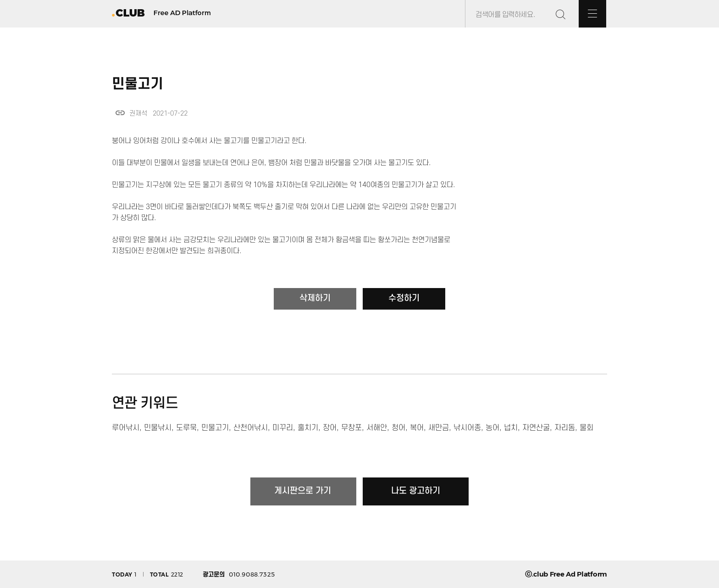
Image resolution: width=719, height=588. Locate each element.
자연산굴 (536, 428)
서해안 (377, 428)
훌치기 (308, 428)
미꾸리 (283, 428)
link (120, 113)
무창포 (351, 428)
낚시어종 (467, 428)
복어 (417, 428)
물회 (586, 428)
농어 (492, 428)
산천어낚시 (251, 428)
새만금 (439, 428)
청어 (398, 428)
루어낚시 (126, 428)
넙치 (511, 428)
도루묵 (186, 428)
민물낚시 (158, 428)
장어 (330, 428)
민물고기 (215, 428)
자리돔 (565, 428)
